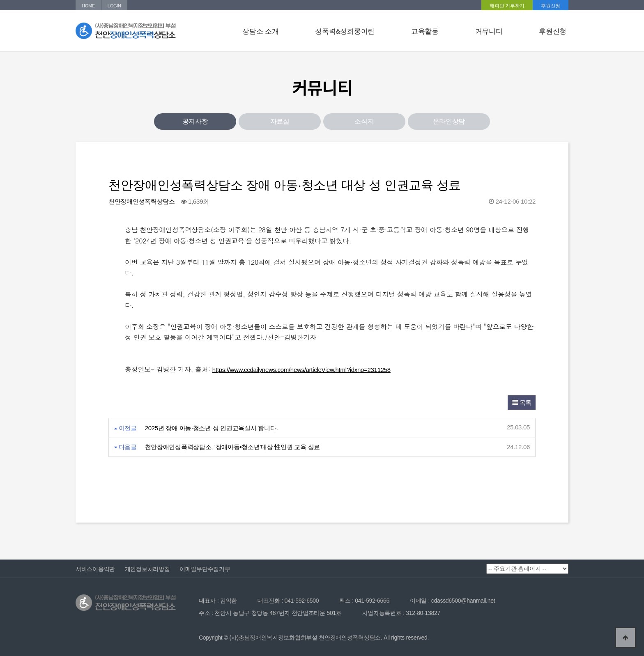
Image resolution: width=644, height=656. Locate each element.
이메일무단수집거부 (205, 569)
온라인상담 (449, 121)
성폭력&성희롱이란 (345, 31)
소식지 (364, 121)
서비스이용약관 (95, 569)
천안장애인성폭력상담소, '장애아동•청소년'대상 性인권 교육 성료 (232, 447)
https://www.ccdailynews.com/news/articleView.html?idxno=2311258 (301, 370)
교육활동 (425, 31)
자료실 (280, 121)
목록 (522, 403)
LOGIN (114, 6)
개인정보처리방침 (147, 569)
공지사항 (195, 121)
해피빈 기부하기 (507, 6)
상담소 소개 (260, 31)
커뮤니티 (489, 31)
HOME (88, 6)
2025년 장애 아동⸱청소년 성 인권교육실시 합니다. (212, 428)
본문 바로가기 (0, 0)
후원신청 (551, 6)
